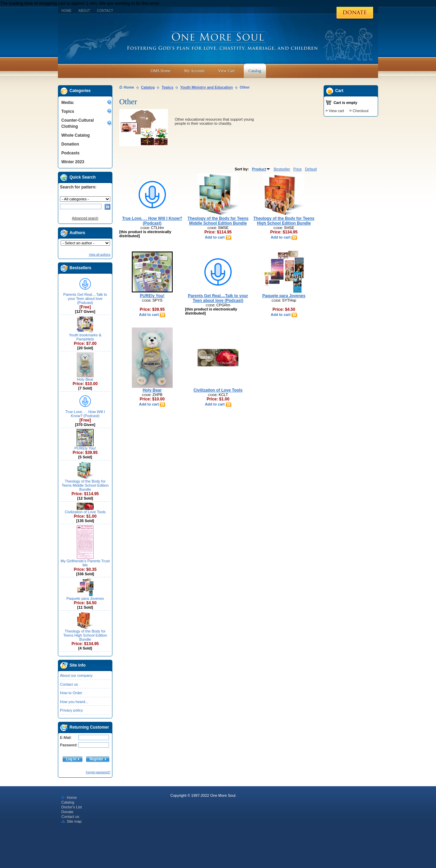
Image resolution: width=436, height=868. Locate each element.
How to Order (71, 693)
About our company (76, 675)
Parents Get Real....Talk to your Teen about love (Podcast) (85, 299)
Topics (68, 111)
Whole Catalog (75, 135)
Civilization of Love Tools (85, 512)
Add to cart (218, 237)
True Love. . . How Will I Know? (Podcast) (85, 414)
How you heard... (74, 702)
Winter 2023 (73, 162)
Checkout (360, 111)
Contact (105, 11)
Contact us (69, 684)
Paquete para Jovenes (85, 598)
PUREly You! (85, 448)
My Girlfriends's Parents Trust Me (85, 563)
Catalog (148, 87)
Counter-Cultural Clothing (77, 123)
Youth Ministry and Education (206, 87)
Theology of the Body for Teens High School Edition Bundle (85, 635)
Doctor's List (72, 807)
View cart (336, 111)
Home (66, 11)
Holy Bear (85, 379)
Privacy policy (71, 710)
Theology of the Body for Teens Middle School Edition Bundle (85, 485)
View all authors (100, 255)
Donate (67, 812)
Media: (68, 103)
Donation (70, 144)
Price (298, 169)
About (84, 11)
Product (261, 169)
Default (311, 169)
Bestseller (282, 169)
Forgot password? (98, 772)
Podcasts (70, 153)
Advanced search (85, 218)
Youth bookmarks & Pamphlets (85, 337)
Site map (71, 821)
